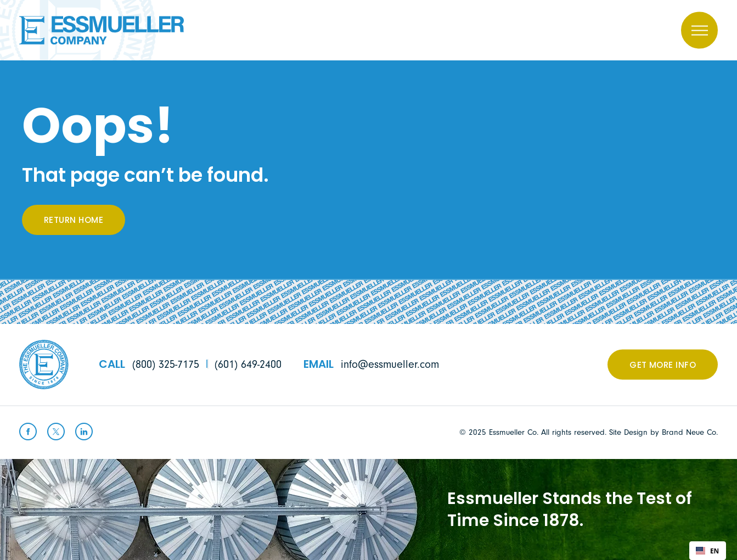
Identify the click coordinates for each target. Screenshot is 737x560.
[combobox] (708, 551)
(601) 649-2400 (248, 365)
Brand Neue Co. (690, 432)
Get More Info (663, 366)
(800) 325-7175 (166, 365)
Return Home (74, 221)
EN (707, 551)
